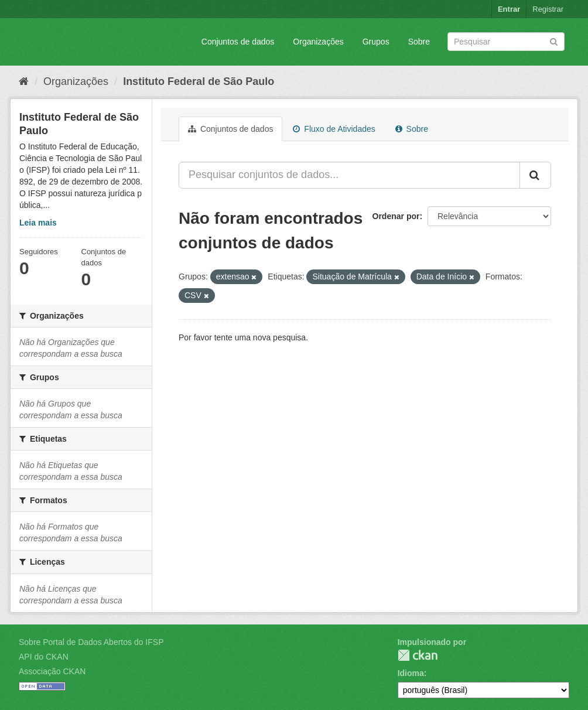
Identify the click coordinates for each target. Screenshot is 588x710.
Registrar (548, 9)
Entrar (509, 9)
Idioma (411, 673)
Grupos (376, 42)
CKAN (418, 655)
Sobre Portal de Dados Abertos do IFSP (91, 642)
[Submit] (554, 41)
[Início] (24, 81)
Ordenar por (396, 216)
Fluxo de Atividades (334, 129)
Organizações (318, 42)
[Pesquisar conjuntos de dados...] (349, 175)
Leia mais (38, 223)
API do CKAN (44, 657)
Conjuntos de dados (238, 42)
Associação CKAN (52, 671)
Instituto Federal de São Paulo (199, 81)
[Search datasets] (506, 42)
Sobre (419, 42)
